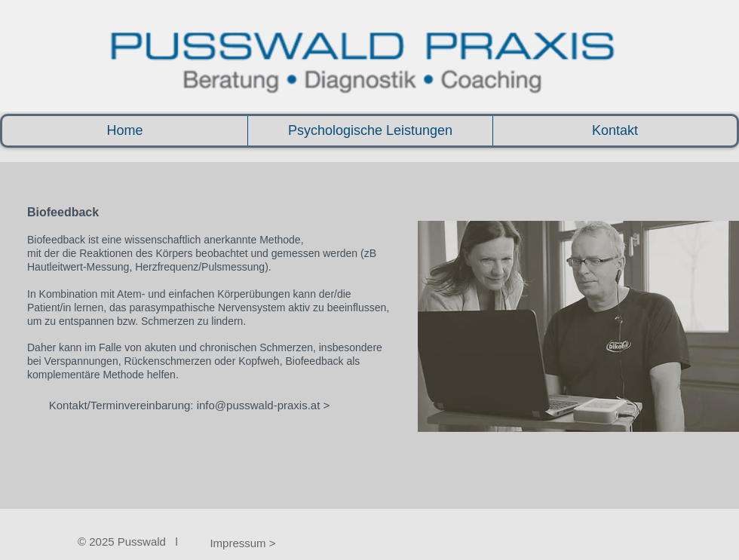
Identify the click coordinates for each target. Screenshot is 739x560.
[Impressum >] (243, 543)
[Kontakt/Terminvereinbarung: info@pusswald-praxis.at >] (189, 405)
